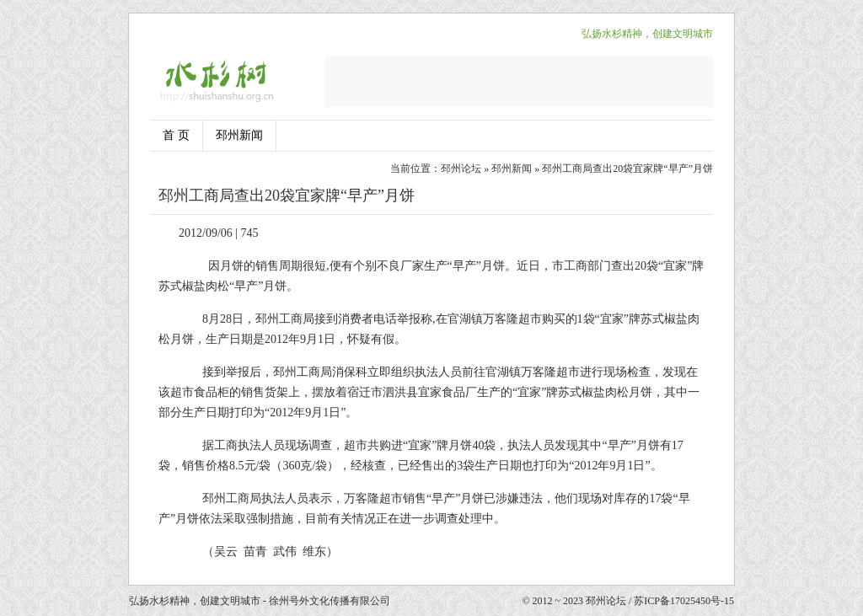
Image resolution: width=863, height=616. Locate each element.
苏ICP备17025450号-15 (684, 601)
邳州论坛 (461, 169)
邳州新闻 (239, 135)
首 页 (176, 135)
